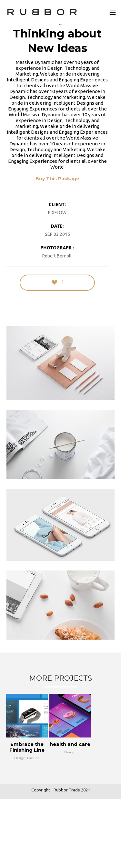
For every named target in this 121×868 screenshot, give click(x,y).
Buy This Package (57, 179)
